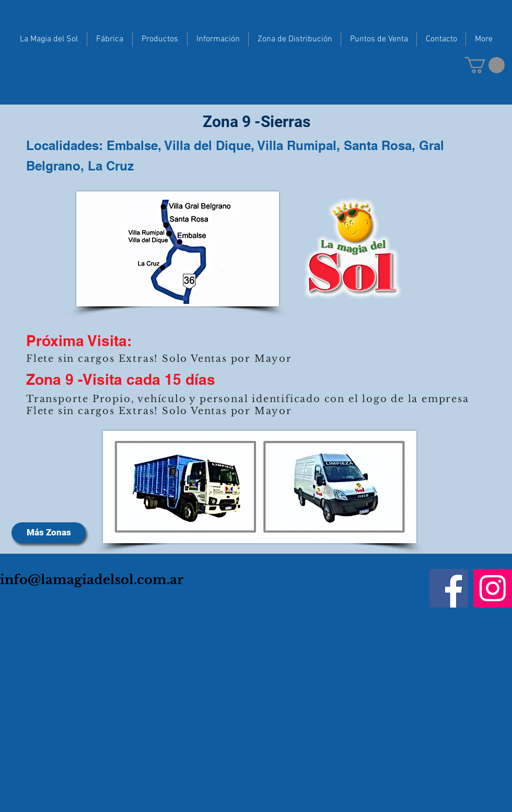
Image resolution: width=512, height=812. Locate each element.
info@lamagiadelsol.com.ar (92, 580)
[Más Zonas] (49, 533)
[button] (485, 65)
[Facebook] (449, 588)
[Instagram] (493, 588)
